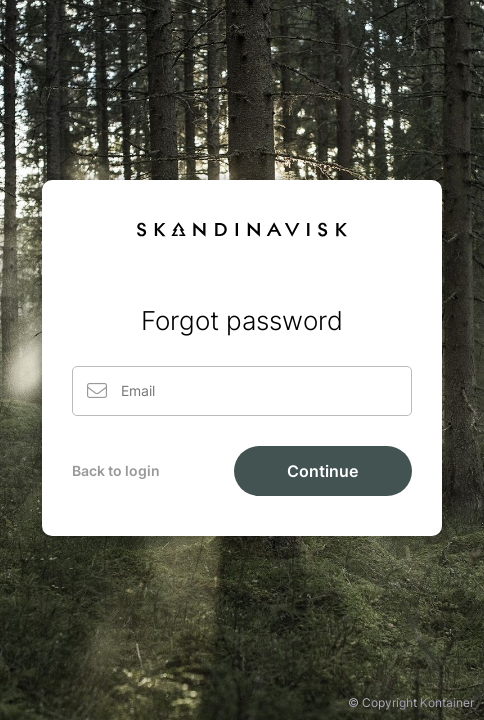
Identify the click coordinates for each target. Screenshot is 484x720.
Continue (322, 471)
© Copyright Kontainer (411, 702)
